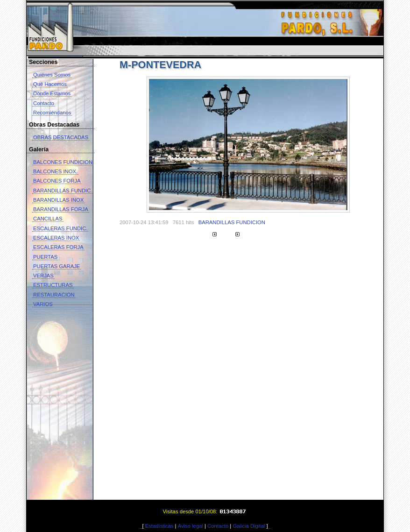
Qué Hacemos (50, 84)
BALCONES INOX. (55, 171)
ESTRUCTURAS (53, 285)
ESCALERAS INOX (56, 238)
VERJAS (43, 276)
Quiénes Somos (52, 75)
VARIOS (43, 304)
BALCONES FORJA (57, 181)
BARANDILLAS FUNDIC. (63, 191)
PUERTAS (45, 257)
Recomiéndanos (52, 113)
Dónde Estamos (52, 93)
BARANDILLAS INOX (58, 200)
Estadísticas (159, 526)
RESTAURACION (54, 295)
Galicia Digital (249, 526)
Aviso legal (191, 526)
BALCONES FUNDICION (63, 162)
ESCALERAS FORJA (58, 247)
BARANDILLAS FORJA (61, 209)
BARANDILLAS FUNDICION (232, 222)
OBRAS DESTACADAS (61, 137)
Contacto (44, 103)
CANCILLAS (48, 219)
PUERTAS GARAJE (57, 266)
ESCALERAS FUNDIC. (60, 228)
